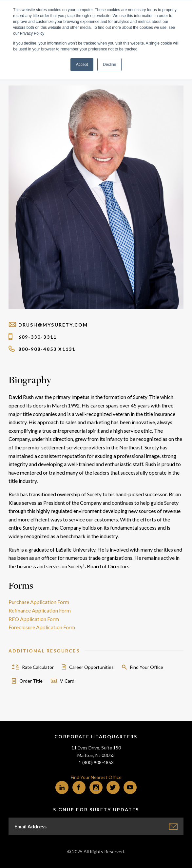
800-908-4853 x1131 (42, 349)
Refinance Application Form (40, 610)
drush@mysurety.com (48, 325)
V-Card (67, 681)
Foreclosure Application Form (42, 627)
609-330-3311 (33, 337)
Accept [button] (82, 65)
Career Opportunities (91, 667)
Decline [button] (109, 65)
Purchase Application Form (39, 602)
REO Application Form (34, 619)
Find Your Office (147, 667)
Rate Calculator (38, 667)
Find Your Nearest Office (96, 777)
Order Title (31, 681)
